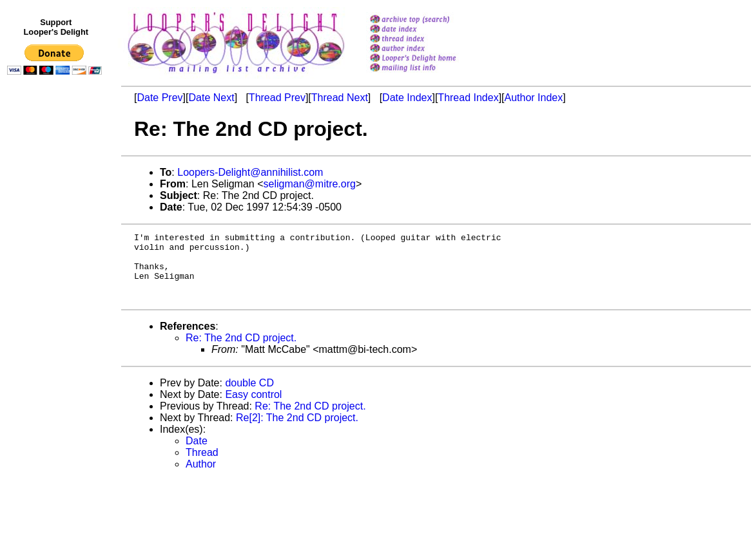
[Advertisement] (57, 346)
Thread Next (340, 98)
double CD (249, 396)
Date (197, 454)
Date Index (407, 98)
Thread (202, 466)
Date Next (211, 98)
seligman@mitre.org (310, 184)
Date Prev (160, 98)
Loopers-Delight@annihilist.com (250, 172)
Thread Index (468, 98)
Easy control (253, 408)
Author (201, 478)
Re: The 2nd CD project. (241, 351)
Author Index (534, 98)
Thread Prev (277, 98)
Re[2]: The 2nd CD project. (297, 431)
